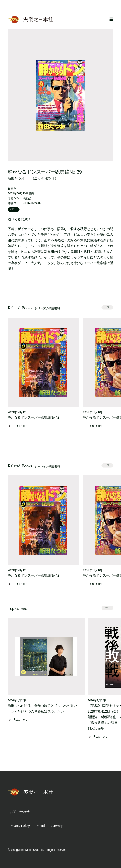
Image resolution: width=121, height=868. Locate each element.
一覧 (107, 307)
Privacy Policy (20, 826)
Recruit (40, 826)
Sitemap (57, 826)
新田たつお (16, 178)
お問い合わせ (19, 812)
